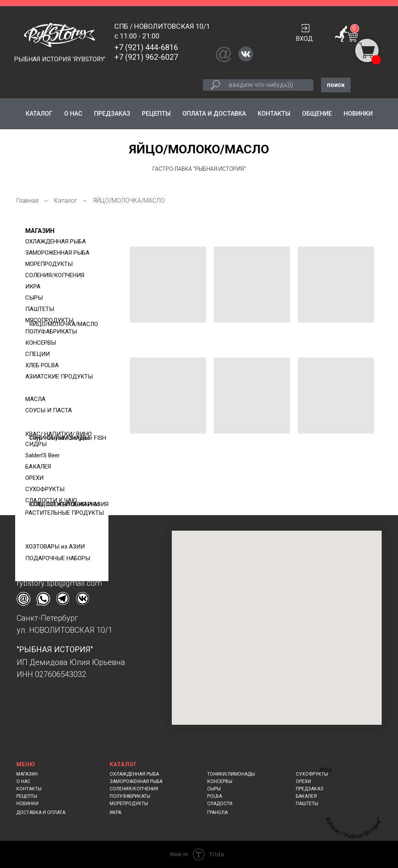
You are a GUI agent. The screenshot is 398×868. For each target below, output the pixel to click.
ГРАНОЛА (217, 812)
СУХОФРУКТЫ (312, 774)
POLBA (215, 796)
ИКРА (115, 812)
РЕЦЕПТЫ (156, 114)
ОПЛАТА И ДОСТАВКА (214, 114)
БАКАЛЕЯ (306, 796)
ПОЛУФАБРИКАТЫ (130, 796)
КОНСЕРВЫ (220, 781)
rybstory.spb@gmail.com (59, 583)
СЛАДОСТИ (220, 804)
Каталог (66, 201)
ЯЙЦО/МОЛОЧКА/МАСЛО (129, 201)
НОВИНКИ (358, 114)
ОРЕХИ (303, 781)
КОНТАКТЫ (274, 114)
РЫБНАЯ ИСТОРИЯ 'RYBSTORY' (60, 59)
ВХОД (304, 39)
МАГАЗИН (40, 231)
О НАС (73, 114)
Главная (27, 201)
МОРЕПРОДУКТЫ (129, 804)
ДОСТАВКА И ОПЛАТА (41, 812)
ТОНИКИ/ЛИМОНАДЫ (231, 774)
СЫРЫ (214, 789)
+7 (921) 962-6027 (146, 57)
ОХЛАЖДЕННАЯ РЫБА (134, 774)
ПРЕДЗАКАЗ (112, 114)
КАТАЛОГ (39, 114)
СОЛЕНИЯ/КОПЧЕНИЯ (134, 789)
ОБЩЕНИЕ (317, 114)
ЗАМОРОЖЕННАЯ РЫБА (136, 781)
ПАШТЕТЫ (307, 804)
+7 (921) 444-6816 (146, 47)
